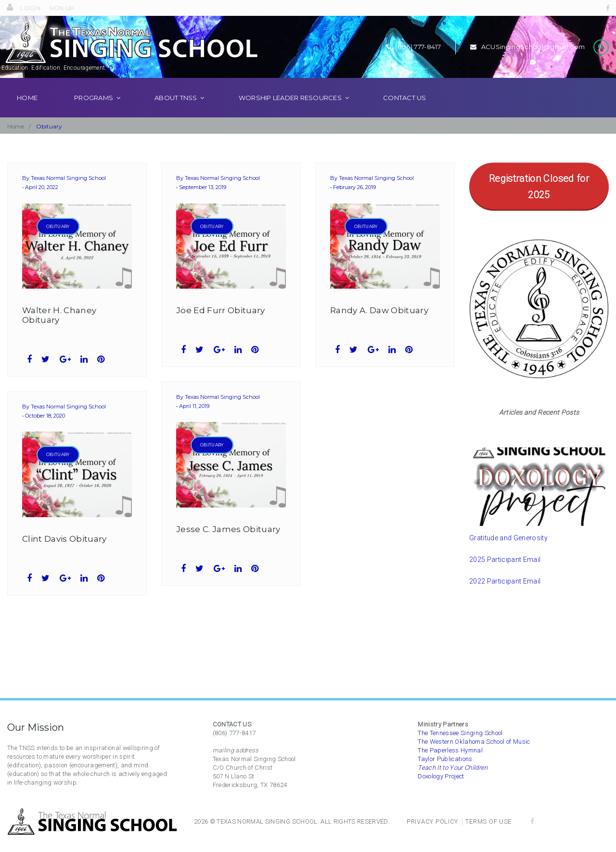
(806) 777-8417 (412, 53)
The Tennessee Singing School (460, 733)
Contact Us (405, 111)
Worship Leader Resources (290, 111)
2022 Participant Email (505, 595)
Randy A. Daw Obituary (379, 324)
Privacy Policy (432, 821)
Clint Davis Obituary (64, 552)
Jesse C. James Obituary (228, 543)
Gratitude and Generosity (508, 551)
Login (31, 8)
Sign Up (62, 8)
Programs (94, 111)
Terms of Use (488, 821)
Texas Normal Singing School (68, 192)
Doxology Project (441, 776)
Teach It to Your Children (453, 768)
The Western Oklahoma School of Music (474, 742)
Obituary (58, 240)
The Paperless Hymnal (450, 750)
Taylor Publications (445, 759)
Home (27, 111)
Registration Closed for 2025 (539, 200)
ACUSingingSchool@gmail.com (527, 53)
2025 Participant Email (505, 573)
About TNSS (176, 111)
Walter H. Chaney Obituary (59, 329)
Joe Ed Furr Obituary (221, 324)
